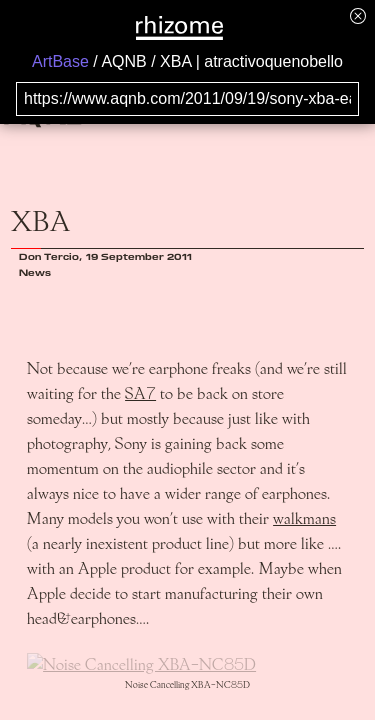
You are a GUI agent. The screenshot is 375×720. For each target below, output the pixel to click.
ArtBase (60, 61)
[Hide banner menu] (358, 15)
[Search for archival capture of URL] (187, 99)
